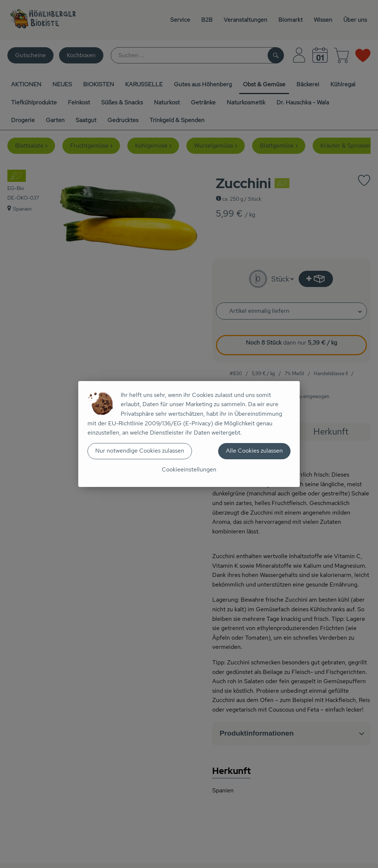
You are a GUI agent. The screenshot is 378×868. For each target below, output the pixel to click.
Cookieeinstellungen (189, 469)
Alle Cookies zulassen (254, 451)
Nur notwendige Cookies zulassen (140, 451)
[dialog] (189, 434)
